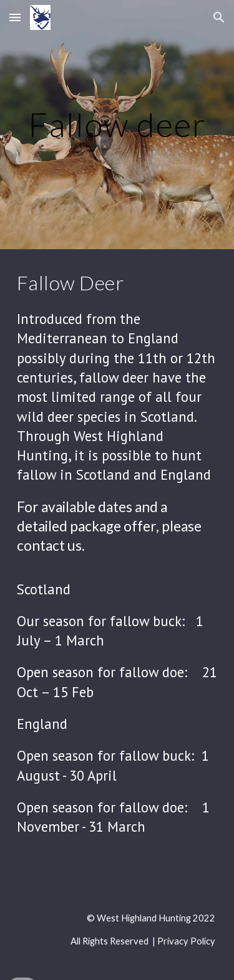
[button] (15, 17)
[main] (117, 124)
